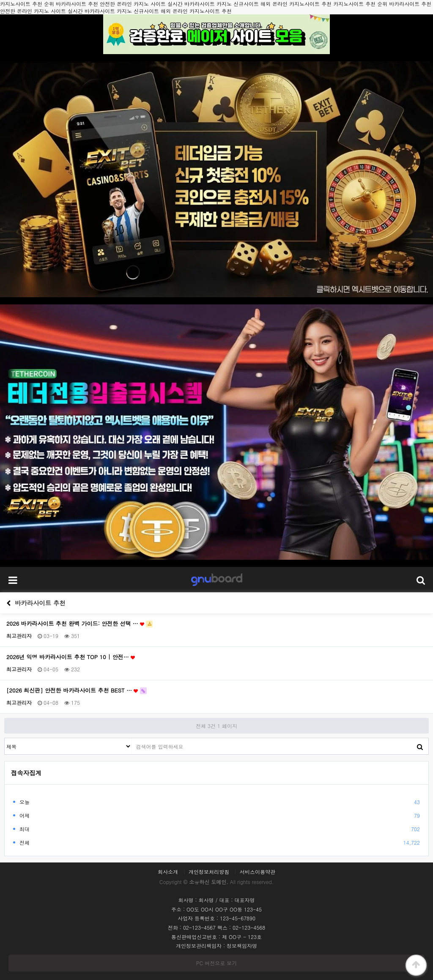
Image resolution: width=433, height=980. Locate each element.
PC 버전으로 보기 (216, 963)
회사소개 (168, 872)
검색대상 (5, 738)
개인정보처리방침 (209, 872)
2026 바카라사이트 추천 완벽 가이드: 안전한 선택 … (79, 624)
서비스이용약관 (258, 872)
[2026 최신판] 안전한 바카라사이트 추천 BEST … (77, 690)
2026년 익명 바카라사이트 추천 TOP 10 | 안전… (71, 657)
